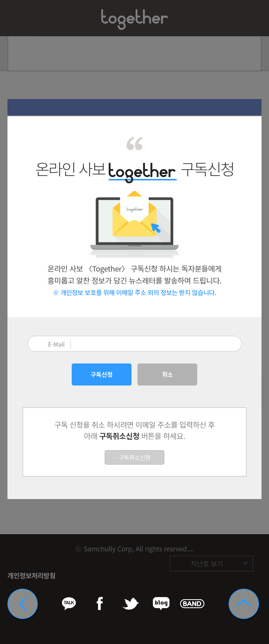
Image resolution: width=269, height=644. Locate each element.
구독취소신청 (134, 457)
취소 (167, 374)
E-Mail (56, 344)
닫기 (251, 127)
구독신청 (102, 374)
